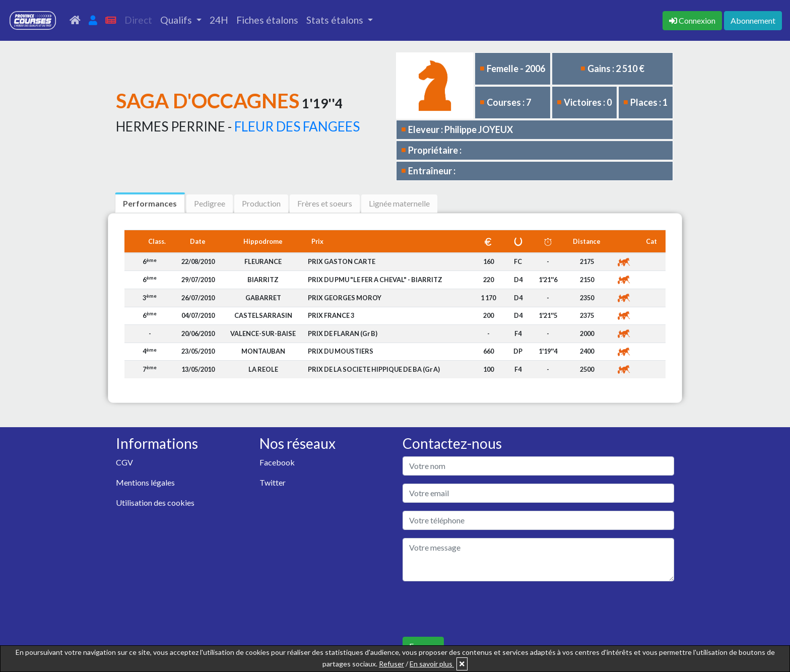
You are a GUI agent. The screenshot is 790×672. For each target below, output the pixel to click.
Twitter (273, 482)
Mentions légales (145, 482)
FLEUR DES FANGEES (297, 126)
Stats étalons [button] (336, 20)
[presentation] (479, 609)
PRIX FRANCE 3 (331, 315)
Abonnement (753, 20)
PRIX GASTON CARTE (342, 261)
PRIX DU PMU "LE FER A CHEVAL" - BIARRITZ (375, 280)
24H (219, 20)
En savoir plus (432, 664)
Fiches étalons (267, 20)
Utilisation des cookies (155, 502)
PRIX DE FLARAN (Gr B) (343, 333)
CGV (124, 462)
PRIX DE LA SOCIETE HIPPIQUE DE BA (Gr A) (374, 369)
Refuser (391, 664)
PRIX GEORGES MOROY (345, 298)
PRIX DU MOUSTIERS (341, 351)
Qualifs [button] (177, 20)
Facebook (277, 462)
